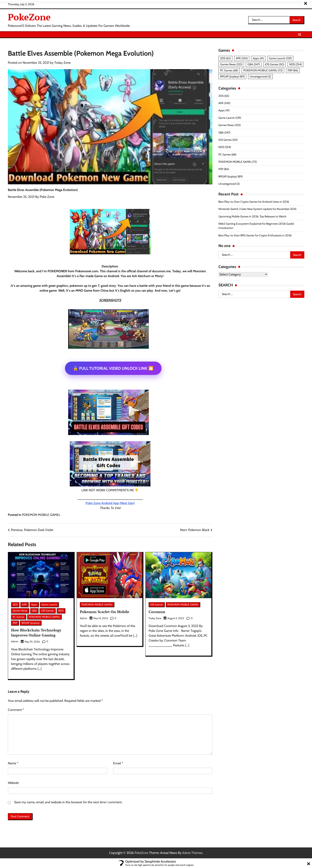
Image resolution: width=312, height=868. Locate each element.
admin (15, 641)
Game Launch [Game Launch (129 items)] (280, 58)
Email (118, 763)
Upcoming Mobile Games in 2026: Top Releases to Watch (253, 216)
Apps (34, 605)
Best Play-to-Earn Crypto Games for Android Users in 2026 (254, 202)
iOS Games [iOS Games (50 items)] (274, 64)
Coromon (157, 612)
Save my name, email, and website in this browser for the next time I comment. (68, 802)
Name (13, 763)
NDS (61, 611)
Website (13, 783)
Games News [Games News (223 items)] (231, 64)
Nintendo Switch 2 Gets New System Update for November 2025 (258, 209)
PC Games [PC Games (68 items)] (229, 70)
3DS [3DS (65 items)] (225, 58)
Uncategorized (227, 184)
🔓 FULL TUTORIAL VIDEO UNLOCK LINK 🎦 (113, 368)
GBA (34, 611)
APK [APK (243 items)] (242, 58)
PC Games (19, 617)
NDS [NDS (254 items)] (295, 64)
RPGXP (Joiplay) (31, 623)
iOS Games (47, 611)
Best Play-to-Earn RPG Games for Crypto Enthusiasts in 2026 (256, 235)
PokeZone (29, 17)
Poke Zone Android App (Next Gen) (110, 503)
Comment (16, 710)
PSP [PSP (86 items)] (293, 70)
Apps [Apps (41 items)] (258, 58)
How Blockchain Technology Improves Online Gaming (37, 632)
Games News (20, 611)
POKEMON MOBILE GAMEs (41, 515)
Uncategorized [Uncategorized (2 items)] (260, 76)
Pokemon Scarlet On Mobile (105, 612)
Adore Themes (192, 853)
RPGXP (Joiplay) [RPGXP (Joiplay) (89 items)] (232, 76)
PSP (15, 623)
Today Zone (62, 63)
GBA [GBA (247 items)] (254, 64)
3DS (15, 605)
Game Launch (49, 605)
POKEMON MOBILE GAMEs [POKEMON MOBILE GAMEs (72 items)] (263, 70)
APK (24, 605)
